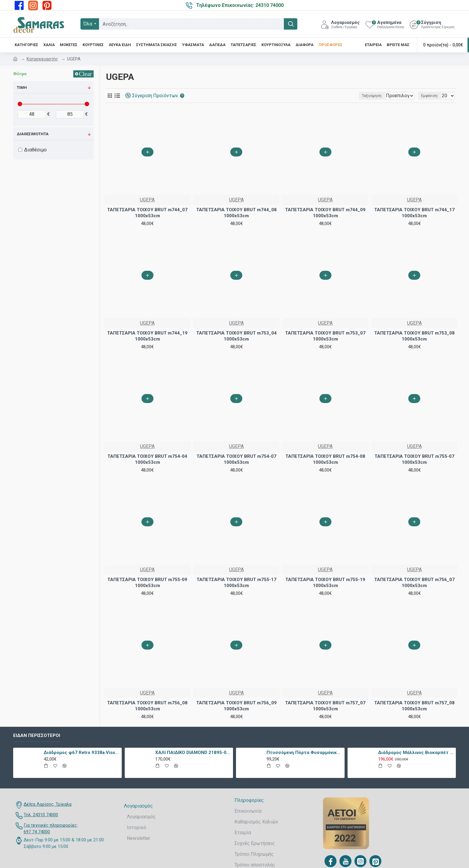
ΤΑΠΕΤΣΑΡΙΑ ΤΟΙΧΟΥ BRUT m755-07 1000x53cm (414, 459)
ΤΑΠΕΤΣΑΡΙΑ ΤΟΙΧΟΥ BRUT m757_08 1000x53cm (414, 706)
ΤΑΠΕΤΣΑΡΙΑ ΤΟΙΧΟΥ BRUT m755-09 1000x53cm (147, 583)
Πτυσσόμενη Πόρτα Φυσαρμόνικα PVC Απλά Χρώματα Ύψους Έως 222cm (304, 753)
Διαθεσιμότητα (33, 134)
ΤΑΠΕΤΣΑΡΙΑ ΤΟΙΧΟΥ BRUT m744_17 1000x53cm (414, 213)
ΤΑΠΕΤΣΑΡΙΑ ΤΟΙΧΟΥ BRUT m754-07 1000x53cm (236, 459)
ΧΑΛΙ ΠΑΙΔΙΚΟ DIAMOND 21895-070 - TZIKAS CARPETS (193, 753)
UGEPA (147, 200)
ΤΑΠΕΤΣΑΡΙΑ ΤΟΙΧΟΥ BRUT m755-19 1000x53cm (325, 583)
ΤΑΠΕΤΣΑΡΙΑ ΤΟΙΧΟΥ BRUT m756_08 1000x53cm (147, 706)
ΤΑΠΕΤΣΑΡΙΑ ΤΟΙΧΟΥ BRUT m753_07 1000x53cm (325, 336)
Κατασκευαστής (42, 59)
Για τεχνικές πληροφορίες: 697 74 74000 (51, 829)
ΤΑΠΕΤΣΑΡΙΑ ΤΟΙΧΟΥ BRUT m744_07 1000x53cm (147, 213)
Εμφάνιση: (431, 96)
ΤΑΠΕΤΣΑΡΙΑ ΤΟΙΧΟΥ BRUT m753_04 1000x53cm (236, 336)
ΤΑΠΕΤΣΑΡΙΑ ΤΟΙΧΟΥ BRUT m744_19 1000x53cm (147, 336)
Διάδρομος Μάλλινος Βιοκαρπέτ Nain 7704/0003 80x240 (416, 753)
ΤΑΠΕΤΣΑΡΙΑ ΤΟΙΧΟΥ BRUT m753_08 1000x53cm (414, 336)
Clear (85, 74)
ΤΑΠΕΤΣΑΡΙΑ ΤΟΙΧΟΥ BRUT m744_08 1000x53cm (236, 213)
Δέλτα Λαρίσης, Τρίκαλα (48, 804)
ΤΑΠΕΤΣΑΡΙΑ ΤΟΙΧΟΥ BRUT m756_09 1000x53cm (236, 706)
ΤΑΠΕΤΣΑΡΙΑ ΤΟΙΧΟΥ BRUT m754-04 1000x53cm (147, 459)
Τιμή (22, 88)
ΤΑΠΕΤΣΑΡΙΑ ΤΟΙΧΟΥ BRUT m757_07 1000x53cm (325, 706)
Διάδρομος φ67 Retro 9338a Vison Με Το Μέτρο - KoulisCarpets (82, 753)
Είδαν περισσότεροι (37, 735)
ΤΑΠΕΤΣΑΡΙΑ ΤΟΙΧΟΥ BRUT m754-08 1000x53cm (325, 459)
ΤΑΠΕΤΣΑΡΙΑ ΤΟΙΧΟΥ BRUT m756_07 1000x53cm (414, 583)
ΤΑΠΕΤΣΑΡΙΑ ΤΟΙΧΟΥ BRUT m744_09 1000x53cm (325, 213)
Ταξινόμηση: (353, 96)
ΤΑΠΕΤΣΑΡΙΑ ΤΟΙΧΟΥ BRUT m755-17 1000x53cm (236, 583)
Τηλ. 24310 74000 (41, 815)
